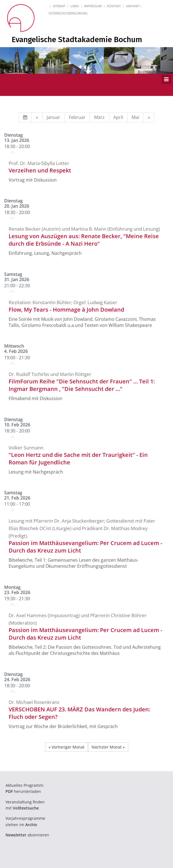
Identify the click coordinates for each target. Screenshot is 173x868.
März (99, 117)
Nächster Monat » (108, 747)
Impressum (93, 6)
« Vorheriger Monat (67, 747)
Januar (53, 117)
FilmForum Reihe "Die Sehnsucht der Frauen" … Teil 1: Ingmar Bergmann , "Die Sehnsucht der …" (82, 385)
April (118, 117)
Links (75, 6)
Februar (77, 117)
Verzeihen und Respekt (40, 170)
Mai (135, 117)
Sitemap (59, 6)
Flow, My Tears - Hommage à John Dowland (66, 310)
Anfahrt (133, 6)
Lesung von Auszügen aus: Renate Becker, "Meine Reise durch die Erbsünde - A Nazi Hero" (84, 240)
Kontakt (114, 6)
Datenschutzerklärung (68, 13)
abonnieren (27, 835)
